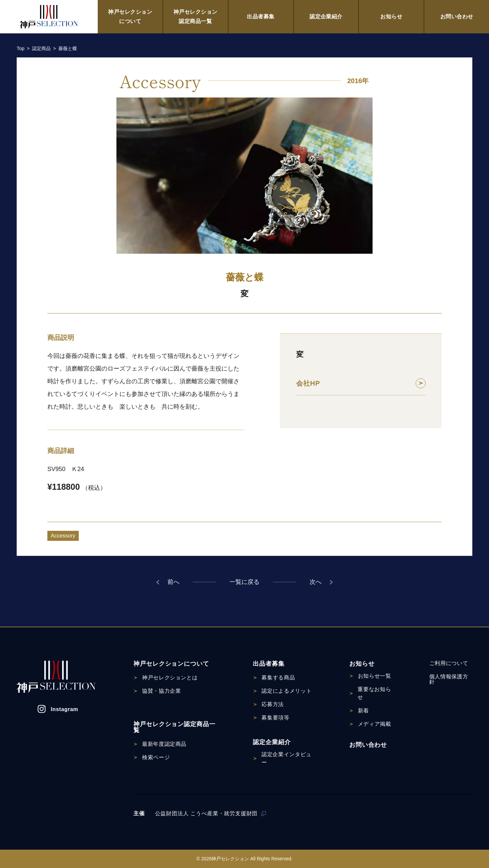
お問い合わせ (457, 17)
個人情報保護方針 (449, 679)
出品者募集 (261, 17)
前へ (173, 582)
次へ (316, 582)
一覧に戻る (245, 582)
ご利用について (449, 663)
